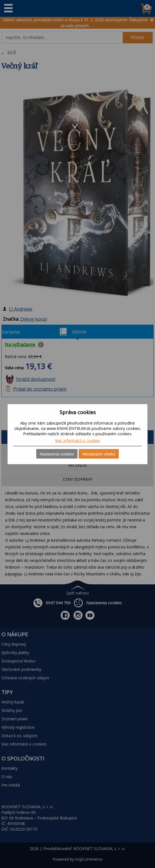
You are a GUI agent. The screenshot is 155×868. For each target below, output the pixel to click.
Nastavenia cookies (57, 454)
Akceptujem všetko (99, 454)
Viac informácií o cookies (78, 440)
